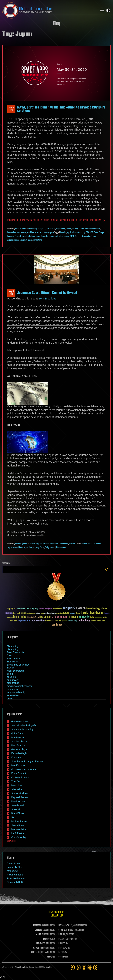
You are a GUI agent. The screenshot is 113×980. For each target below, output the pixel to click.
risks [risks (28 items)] (53, 621)
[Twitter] (78, 967)
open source (21, 233)
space (52, 233)
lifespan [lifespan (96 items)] (73, 617)
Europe (101, 233)
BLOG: (61, 935)
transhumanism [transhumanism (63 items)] (98, 621)
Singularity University (18, 665)
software (45, 233)
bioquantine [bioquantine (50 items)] (58, 609)
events (69, 229)
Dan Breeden (18, 737)
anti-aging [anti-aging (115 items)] (32, 609)
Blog (56, 24)
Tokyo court (50, 548)
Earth (96, 233)
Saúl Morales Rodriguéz (24, 725)
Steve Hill (16, 809)
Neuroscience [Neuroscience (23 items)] (98, 618)
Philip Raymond (21, 544)
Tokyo (42, 548)
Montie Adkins (19, 829)
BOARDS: (62, 939)
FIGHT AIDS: (41, 944)
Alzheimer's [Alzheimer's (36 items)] (21, 609)
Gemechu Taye (19, 749)
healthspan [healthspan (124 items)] (97, 613)
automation (13, 695)
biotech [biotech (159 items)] (81, 608)
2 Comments (61, 548)
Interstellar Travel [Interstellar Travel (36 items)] (33, 617)
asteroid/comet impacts (19, 686)
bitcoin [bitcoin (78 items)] (104, 609)
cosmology (51, 229)
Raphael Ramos (20, 797)
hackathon (31, 236)
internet (72, 544)
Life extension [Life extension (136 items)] (60, 617)
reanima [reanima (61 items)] (13, 621)
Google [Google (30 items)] (78, 613)
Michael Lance (21, 229)
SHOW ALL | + (11, 841)
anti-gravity (13, 680)
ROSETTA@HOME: (38, 952)
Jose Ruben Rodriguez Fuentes (27, 761)
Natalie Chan (18, 801)
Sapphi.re (49, 967)
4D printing (13, 649)
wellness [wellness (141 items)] (57, 625)
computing (42, 229)
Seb (13, 817)
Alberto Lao (17, 789)
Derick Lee (17, 785)
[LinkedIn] (84, 967)
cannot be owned (94, 544)
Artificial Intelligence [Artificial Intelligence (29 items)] (45, 609)
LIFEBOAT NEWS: (65, 926)
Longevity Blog (15, 867)
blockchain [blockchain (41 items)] (9, 613)
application (71, 233)
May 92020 (11, 109)
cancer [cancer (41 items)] (23, 613)
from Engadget (47, 299)
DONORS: (47, 939)
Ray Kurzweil (14, 659)
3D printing (13, 646)
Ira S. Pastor (18, 833)
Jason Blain (18, 825)
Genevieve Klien (19, 721)
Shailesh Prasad (20, 741)
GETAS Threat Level (56, 915)
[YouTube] (90, 967)
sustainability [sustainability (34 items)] (72, 621)
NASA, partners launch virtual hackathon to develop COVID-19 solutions (61, 109)
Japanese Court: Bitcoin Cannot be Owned (47, 293)
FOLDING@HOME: (38, 948)
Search (107, 569)
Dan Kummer (18, 765)
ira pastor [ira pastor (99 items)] (46, 617)
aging (10, 674)
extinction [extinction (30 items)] (59, 613)
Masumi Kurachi (19, 548)
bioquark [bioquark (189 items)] (69, 608)
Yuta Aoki (16, 781)
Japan (38, 236)
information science (92, 229)
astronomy (33, 229)
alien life (11, 677)
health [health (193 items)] (85, 613)
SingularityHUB (15, 882)
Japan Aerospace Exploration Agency (55, 236)
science (38, 233)
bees (9, 698)
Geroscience (13, 863)
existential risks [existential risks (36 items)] (50, 613)
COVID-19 (89, 233)
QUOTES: (62, 957)
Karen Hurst (17, 757)
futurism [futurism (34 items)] (72, 613)
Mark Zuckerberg (16, 671)
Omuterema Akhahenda (24, 769)
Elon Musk (12, 662)
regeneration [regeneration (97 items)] (38, 621)
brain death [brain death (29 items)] (17, 613)
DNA (9, 655)
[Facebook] (72, 967)
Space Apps (37, 240)
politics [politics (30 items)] (105, 617)
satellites (31, 233)
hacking (75, 229)
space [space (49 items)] (65, 621)
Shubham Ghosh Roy (22, 729)
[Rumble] (96, 967)
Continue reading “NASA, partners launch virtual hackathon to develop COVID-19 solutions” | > (56, 220)
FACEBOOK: (37, 926)
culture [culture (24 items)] (38, 613)
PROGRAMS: (63, 948)
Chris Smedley (19, 837)
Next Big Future (15, 875)
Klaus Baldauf (19, 773)
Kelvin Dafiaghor (20, 753)
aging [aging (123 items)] (10, 609)
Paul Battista (18, 745)
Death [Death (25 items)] (42, 613)
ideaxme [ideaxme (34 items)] (10, 617)
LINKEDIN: (39, 930)
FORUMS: (49, 957)
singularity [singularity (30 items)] (58, 621)
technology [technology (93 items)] (84, 621)
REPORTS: (62, 944)
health (81, 229)
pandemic (23, 240)
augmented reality (16, 692)
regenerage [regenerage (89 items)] (24, 621)
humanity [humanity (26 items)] (107, 613)
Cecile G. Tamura (20, 777)
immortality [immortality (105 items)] (20, 617)
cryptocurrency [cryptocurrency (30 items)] (31, 613)
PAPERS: (62, 952)
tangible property (32, 548)
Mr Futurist (13, 871)
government (64, 544)
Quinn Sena (17, 733)
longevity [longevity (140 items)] (84, 617)
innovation (12, 233)
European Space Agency (16, 236)
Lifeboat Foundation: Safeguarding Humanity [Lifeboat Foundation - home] (49, 10)
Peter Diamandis (16, 652)
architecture (13, 683)
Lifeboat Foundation (21, 967)
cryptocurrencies (42, 544)
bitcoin (32, 544)
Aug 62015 (11, 293)
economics (54, 544)
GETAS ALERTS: (64, 930)
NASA (72, 236)
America (63, 233)
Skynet (10, 668)
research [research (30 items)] (48, 621)
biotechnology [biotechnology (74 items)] (93, 609)
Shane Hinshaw (19, 793)
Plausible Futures (16, 878)
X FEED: (39, 935)
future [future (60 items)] (66, 613)
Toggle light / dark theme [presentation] (108, 10)
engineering (61, 229)
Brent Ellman (18, 813)
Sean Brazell (18, 805)
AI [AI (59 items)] (15, 609)
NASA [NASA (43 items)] (92, 617)
